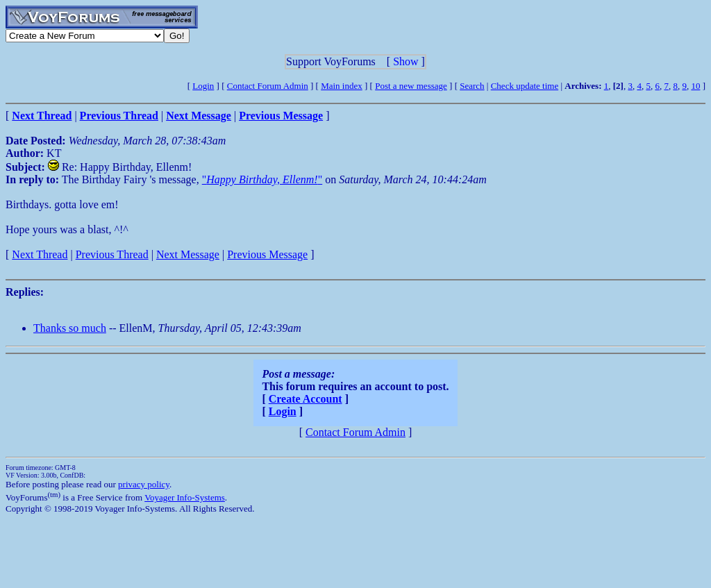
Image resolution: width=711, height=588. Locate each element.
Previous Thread (112, 254)
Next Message (188, 254)
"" (262, 179)
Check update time (525, 86)
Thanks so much (70, 328)
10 (695, 86)
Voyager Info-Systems (185, 497)
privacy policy (144, 484)
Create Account (306, 399)
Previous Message (267, 254)
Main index (342, 86)
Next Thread (40, 254)
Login (203, 86)
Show (405, 61)
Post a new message (411, 86)
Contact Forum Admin (268, 86)
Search (472, 86)
